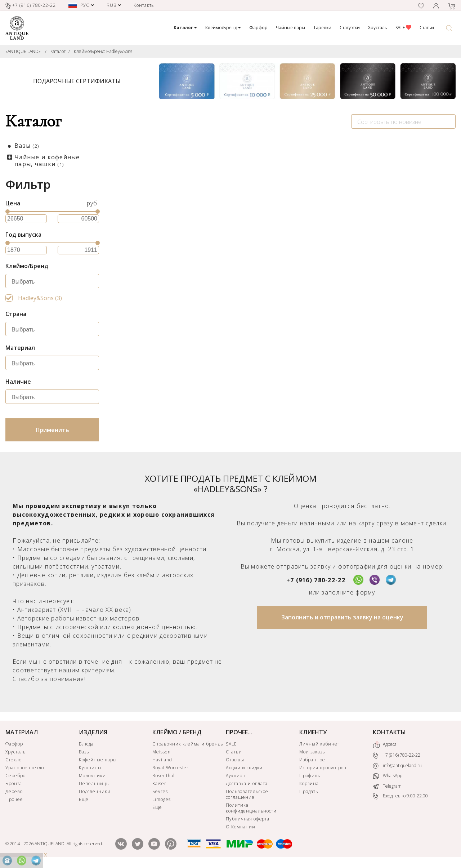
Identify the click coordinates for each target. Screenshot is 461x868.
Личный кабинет (319, 744)
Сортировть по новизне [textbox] (389, 122)
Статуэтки (350, 28)
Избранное (312, 760)
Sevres (160, 791)
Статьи (427, 28)
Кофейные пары (98, 760)
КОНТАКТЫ (389, 732)
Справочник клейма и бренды (188, 744)
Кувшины (90, 768)
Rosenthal (164, 776)
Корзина (309, 784)
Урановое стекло (25, 768)
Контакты (144, 5)
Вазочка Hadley (146, 275)
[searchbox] (54, 282)
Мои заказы (313, 752)
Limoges (162, 799)
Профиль (310, 776)
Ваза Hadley (256, 275)
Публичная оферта (248, 819)
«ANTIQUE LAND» (23, 51)
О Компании (241, 827)
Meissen (162, 752)
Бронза (14, 784)
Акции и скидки (244, 768)
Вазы (27, 146)
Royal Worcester (171, 768)
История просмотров (323, 768)
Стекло (14, 760)
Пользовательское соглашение (247, 794)
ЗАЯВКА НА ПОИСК (190, 350)
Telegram (387, 786)
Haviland (162, 760)
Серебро (15, 776)
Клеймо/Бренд (223, 28)
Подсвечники (95, 791)
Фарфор (258, 28)
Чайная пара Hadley (384, 275)
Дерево (14, 791)
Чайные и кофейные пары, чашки (47, 161)
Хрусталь (378, 28)
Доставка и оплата (247, 784)
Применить (52, 430)
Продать (309, 791)
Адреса (385, 745)
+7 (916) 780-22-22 (316, 580)
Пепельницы (94, 784)
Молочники (92, 776)
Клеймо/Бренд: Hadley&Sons (103, 51)
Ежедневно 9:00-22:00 (400, 796)
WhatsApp (388, 776)
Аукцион (236, 776)
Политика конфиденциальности (251, 808)
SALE (403, 28)
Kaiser (159, 784)
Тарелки (322, 28)
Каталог (58, 51)
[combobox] (403, 121)
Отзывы (235, 760)
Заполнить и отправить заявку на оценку (342, 617)
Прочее (14, 799)
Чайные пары (290, 28)
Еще (84, 799)
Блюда (86, 744)
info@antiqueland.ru (397, 766)
